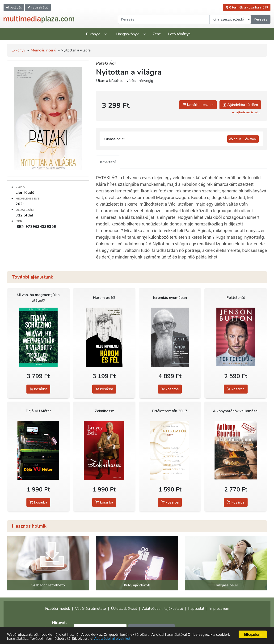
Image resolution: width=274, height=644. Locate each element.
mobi (251, 139)
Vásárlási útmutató (91, 609)
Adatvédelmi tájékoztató (163, 609)
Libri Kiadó (25, 193)
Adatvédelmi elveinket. (113, 639)
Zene (157, 34)
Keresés (261, 19)
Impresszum (219, 609)
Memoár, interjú (43, 50)
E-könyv (93, 34)
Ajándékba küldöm (240, 105)
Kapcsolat (196, 609)
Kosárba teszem (198, 105)
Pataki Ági (106, 63)
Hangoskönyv (127, 34)
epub (235, 139)
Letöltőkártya (179, 34)
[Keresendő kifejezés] (164, 19)
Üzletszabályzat (124, 609)
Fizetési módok (58, 609)
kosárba (38, 389)
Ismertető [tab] (108, 162)
